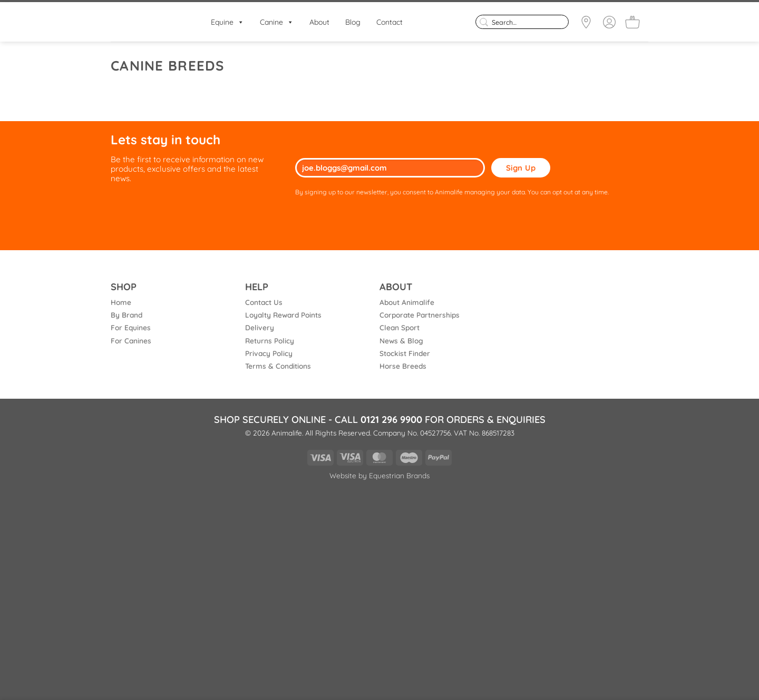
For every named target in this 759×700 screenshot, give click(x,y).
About (319, 22)
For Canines (131, 341)
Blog (353, 22)
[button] (632, 22)
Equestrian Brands (399, 475)
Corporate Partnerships (420, 315)
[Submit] (484, 22)
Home (121, 302)
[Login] (609, 22)
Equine (227, 22)
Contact (390, 22)
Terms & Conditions (278, 366)
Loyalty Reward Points (283, 315)
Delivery (260, 327)
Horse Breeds (403, 366)
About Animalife (407, 302)
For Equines (131, 327)
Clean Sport (400, 327)
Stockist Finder (405, 353)
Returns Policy (270, 341)
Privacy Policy (269, 353)
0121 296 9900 (391, 420)
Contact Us (264, 302)
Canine (277, 22)
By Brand (126, 315)
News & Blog (401, 341)
